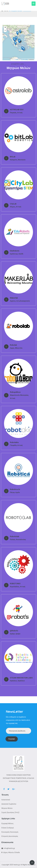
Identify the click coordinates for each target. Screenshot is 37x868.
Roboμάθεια (15, 392)
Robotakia (14, 442)
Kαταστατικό (6, 800)
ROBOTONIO (15, 584)
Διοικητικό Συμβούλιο (9, 804)
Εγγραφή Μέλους (7, 824)
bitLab (13, 157)
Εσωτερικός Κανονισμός (10, 832)
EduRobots (15, 251)
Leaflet (17, 60)
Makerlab (14, 298)
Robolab (13, 345)
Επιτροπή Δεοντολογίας (10, 836)
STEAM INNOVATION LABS (21, 678)
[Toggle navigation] (34, 4)
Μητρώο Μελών (7, 808)
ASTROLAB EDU (17, 110)
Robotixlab (15, 536)
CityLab (13, 204)
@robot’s (14, 631)
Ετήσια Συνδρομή (8, 828)
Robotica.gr (15, 489)
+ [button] (5, 28)
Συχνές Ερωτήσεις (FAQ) (10, 812)
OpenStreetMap (24, 60)
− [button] (5, 31)
